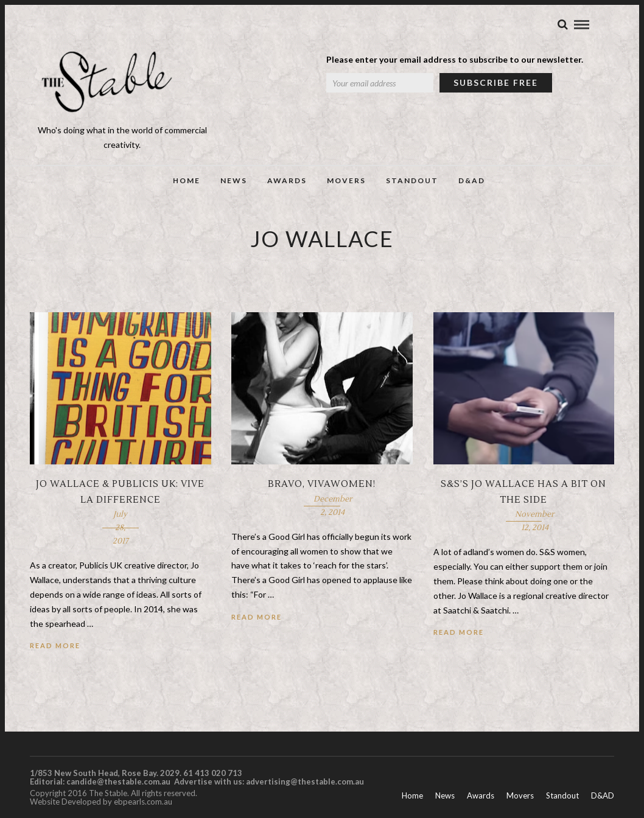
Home (187, 180)
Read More (55, 645)
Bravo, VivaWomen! (322, 484)
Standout (412, 180)
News (234, 180)
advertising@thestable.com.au (305, 781)
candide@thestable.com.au (119, 781)
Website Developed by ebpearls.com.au (101, 802)
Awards (287, 180)
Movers (346, 180)
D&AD (472, 180)
